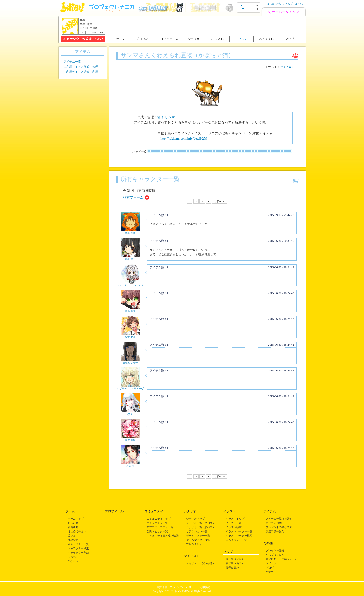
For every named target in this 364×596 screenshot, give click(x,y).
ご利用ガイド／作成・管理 (81, 67)
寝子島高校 (232, 568)
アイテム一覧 (72, 62)
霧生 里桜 (130, 440)
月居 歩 (130, 466)
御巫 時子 (130, 259)
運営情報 (162, 587)
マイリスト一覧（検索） (201, 563)
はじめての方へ (275, 4)
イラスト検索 (234, 527)
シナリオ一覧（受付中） (201, 523)
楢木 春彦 (130, 311)
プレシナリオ (194, 544)
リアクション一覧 (197, 531)
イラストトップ (235, 519)
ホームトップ (76, 519)
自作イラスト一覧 (236, 540)
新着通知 (73, 527)
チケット (73, 561)
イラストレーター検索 (239, 536)
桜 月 (130, 414)
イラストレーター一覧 (239, 531)
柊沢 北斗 (130, 337)
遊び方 (72, 536)
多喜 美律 (130, 233)
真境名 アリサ (130, 363)
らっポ (72, 557)
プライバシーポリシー (183, 587)
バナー (270, 572)
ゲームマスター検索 (198, 540)
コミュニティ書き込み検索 (163, 536)
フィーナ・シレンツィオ (130, 285)
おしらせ (73, 523)
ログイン (299, 4)
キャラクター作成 (78, 553)
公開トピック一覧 (157, 531)
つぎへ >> (219, 201)
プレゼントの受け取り (279, 527)
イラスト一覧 (234, 523)
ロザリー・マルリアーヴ (130, 388)
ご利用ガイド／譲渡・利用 (81, 72)
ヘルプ (289, 4)
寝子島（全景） (235, 559)
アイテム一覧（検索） (279, 519)
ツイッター (272, 563)
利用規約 (205, 587)
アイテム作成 (274, 523)
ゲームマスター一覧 (198, 536)
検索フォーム (133, 197)
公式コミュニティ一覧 (160, 527)
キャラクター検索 (78, 548)
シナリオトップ (195, 519)
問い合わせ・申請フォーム (282, 559)
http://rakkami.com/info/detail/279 (184, 139)
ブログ (270, 568)
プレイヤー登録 (275, 550)
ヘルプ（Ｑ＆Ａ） (276, 555)
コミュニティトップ (159, 519)
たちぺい (287, 67)
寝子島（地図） (235, 563)
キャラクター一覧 (78, 544)
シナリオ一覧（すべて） (201, 527)
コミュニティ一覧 (157, 523)
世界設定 (73, 540)
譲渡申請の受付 (275, 531)
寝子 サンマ (166, 117)
